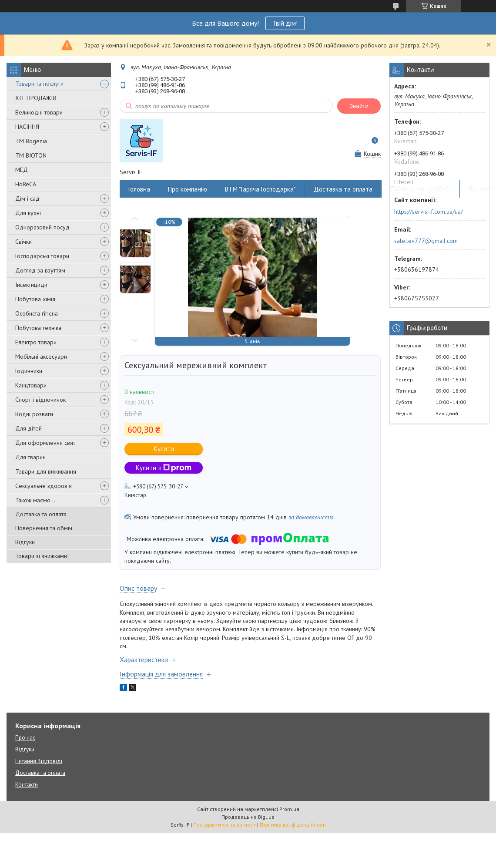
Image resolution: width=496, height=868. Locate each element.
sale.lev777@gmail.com (426, 241)
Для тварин (30, 457)
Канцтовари (31, 385)
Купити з (164, 468)
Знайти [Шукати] (359, 106)
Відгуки (25, 542)
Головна (139, 189)
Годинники (29, 371)
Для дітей (28, 428)
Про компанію (188, 189)
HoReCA (26, 184)
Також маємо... (35, 500)
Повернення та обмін (44, 528)
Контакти (27, 785)
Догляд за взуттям (40, 270)
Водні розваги (34, 414)
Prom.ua (289, 809)
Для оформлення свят (45, 443)
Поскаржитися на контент (225, 825)
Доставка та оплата (41, 514)
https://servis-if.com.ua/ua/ (429, 212)
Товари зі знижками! (42, 556)
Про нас (25, 738)
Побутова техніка (38, 328)
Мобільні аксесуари (41, 357)
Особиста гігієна (37, 313)
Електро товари (36, 342)
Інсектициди (31, 285)
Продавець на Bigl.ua (248, 817)
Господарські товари (42, 256)
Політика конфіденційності (293, 825)
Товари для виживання (46, 471)
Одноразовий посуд (42, 227)
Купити (164, 449)
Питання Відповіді (39, 761)
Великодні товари (39, 112)
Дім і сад (27, 198)
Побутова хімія (35, 299)
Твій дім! (285, 23)
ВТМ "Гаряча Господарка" (260, 189)
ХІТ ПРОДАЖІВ (36, 98)
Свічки (23, 242)
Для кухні (28, 213)
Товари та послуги (39, 84)
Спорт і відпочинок (40, 400)
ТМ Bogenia (31, 141)
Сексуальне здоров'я (44, 486)
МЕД (22, 170)
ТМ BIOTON (31, 155)
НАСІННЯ (27, 127)
